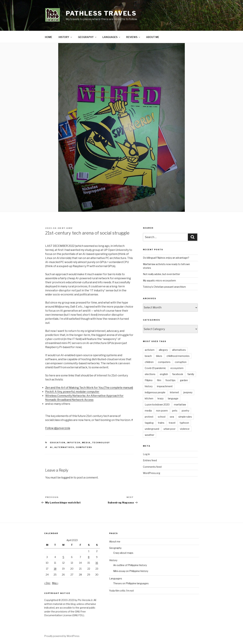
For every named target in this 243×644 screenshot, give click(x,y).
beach (148, 356)
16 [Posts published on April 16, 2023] (97, 563)
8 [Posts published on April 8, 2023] (89, 557)
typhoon (184, 423)
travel (172, 423)
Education (58, 443)
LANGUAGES (112, 37)
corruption (181, 362)
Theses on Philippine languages (131, 583)
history (149, 386)
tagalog (149, 423)
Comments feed (152, 467)
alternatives (64, 447)
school (162, 417)
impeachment (165, 386)
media (148, 411)
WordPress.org (152, 473)
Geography (115, 548)
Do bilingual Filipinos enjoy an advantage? (166, 258)
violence (185, 429)
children (149, 362)
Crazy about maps (123, 553)
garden (184, 380)
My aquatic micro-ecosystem (159, 280)
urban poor (170, 429)
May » (55, 583)
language (173, 398)
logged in (67, 478)
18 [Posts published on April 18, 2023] (55, 569)
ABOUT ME (153, 37)
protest (149, 417)
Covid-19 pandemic (155, 368)
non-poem (162, 411)
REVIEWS (133, 37)
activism (150, 350)
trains (161, 423)
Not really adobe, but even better (161, 274)
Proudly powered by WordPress (62, 636)
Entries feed (150, 460)
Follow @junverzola (58, 428)
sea (172, 417)
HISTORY (65, 37)
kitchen (149, 398)
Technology (101, 443)
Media (86, 443)
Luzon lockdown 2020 (157, 405)
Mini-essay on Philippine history (131, 571)
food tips (171, 380)
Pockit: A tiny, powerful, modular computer (72, 392)
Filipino (149, 380)
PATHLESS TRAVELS (101, 13)
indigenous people (155, 392)
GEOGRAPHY (87, 37)
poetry (185, 411)
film (159, 380)
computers (84, 447)
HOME (49, 37)
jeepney (188, 392)
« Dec (47, 583)
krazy (161, 398)
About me (115, 542)
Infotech (74, 443)
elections (150, 374)
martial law (180, 405)
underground (152, 429)
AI (51, 447)
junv (69, 228)
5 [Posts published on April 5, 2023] (63, 557)
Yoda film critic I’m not (122, 591)
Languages (116, 578)
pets (175, 411)
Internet (174, 392)
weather (150, 435)
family (191, 374)
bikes (159, 356)
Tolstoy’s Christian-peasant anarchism (164, 287)
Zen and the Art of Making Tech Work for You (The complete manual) (89, 388)
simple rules (185, 417)
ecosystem (177, 368)
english (164, 374)
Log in (146, 454)
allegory (163, 350)
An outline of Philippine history (130, 565)
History (113, 560)
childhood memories (178, 356)
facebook (178, 374)
